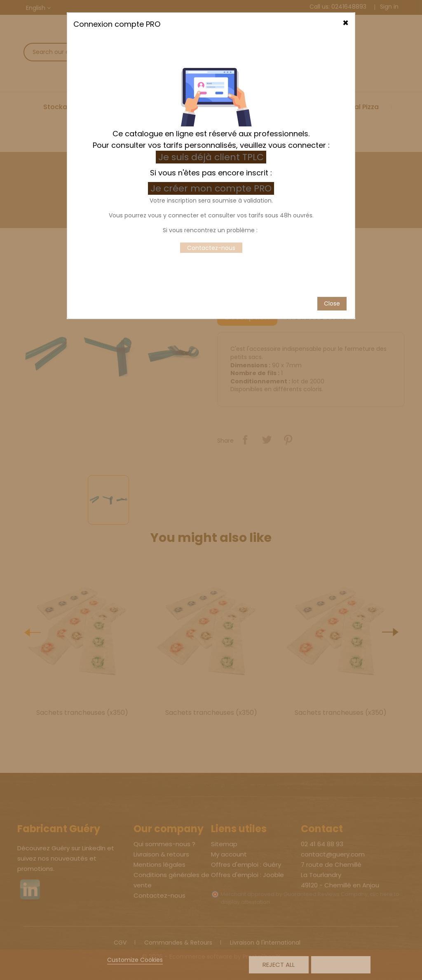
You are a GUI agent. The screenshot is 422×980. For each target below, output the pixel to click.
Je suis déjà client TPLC (211, 133)
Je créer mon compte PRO (212, 164)
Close (332, 279)
